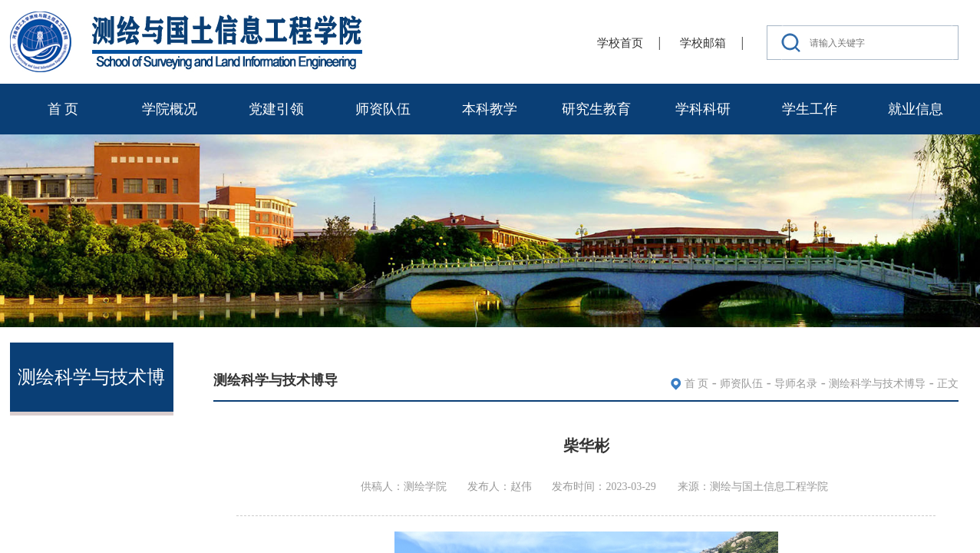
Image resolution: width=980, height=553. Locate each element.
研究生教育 (596, 109)
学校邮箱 (703, 43)
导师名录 (796, 384)
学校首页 (620, 43)
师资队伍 (383, 109)
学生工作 (810, 109)
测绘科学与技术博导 (877, 384)
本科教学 (490, 109)
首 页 (63, 109)
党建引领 (276, 109)
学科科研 (703, 109)
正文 (948, 384)
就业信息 (916, 109)
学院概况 (170, 109)
